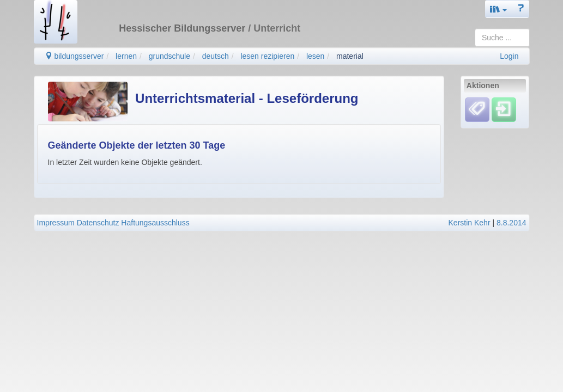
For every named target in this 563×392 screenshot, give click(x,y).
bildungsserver (74, 56)
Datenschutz (98, 223)
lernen (126, 56)
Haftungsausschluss (155, 223)
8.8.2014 (511, 223)
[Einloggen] (504, 109)
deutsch (216, 56)
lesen (315, 56)
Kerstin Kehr (470, 223)
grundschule (169, 56)
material (350, 56)
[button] (499, 9)
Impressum (56, 223)
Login (509, 56)
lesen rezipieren (267, 56)
